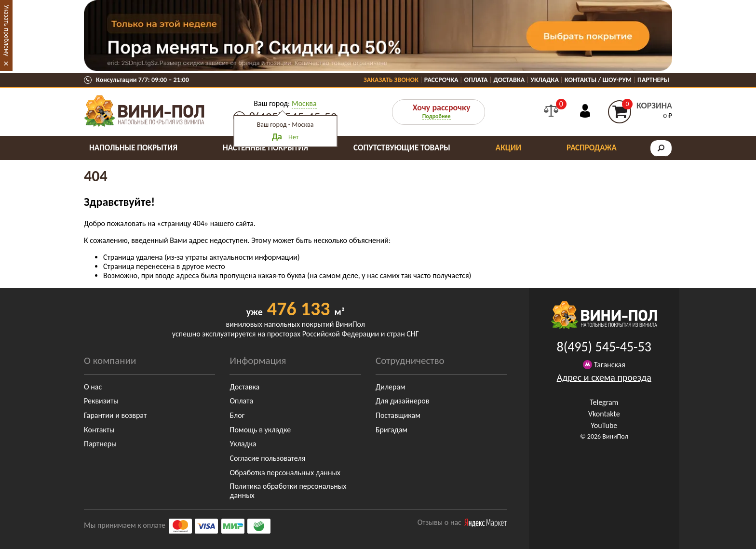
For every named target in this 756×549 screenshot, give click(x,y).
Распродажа (592, 148)
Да (277, 136)
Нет (293, 137)
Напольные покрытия (133, 148)
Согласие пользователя (267, 458)
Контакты (99, 430)
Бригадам (391, 430)
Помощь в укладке (260, 430)
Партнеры (653, 80)
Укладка (545, 80)
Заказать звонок (391, 80)
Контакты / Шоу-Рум (598, 80)
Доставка (509, 80)
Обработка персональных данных (285, 473)
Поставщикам (398, 415)
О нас (93, 387)
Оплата (476, 80)
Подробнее (437, 116)
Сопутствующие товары (402, 148)
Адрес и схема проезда (604, 377)
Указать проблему (7, 31)
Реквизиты (101, 401)
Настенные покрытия (265, 148)
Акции (508, 148)
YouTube (604, 425)
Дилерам (391, 387)
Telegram (604, 402)
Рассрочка (441, 80)
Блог (237, 415)
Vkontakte (604, 414)
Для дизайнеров (402, 401)
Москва (304, 103)
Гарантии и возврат (115, 415)
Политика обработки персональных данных (288, 491)
